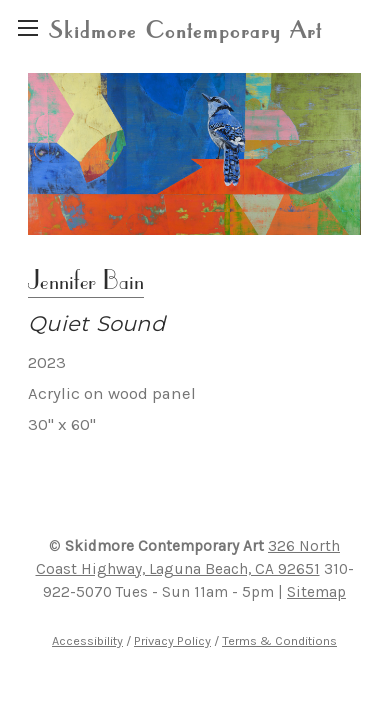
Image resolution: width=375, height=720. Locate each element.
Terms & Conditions (279, 640)
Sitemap (316, 592)
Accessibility (87, 640)
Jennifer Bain (86, 279)
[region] (27, 27)
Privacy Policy (172, 640)
